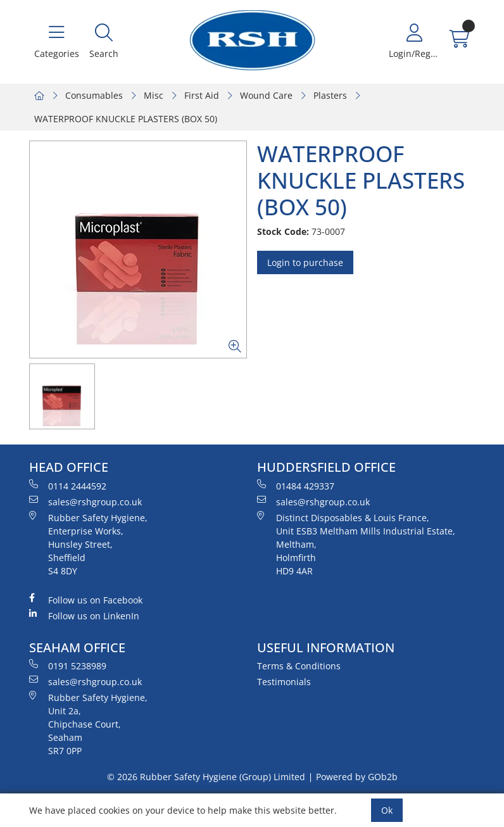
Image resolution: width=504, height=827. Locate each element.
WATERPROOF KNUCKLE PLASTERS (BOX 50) (126, 119)
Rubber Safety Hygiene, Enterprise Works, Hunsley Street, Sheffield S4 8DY (88, 544)
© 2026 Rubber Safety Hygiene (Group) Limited (206, 777)
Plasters (330, 95)
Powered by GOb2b (357, 777)
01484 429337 (296, 486)
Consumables (94, 95)
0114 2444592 (68, 486)
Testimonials (284, 682)
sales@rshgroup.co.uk (85, 502)
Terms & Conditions (299, 666)
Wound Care (266, 95)
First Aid (202, 95)
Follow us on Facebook (86, 600)
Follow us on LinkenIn (84, 616)
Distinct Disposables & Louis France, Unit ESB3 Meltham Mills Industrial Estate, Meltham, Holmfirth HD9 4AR (356, 544)
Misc (154, 95)
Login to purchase (305, 262)
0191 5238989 (68, 666)
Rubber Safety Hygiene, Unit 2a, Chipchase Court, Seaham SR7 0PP (88, 724)
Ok (387, 810)
